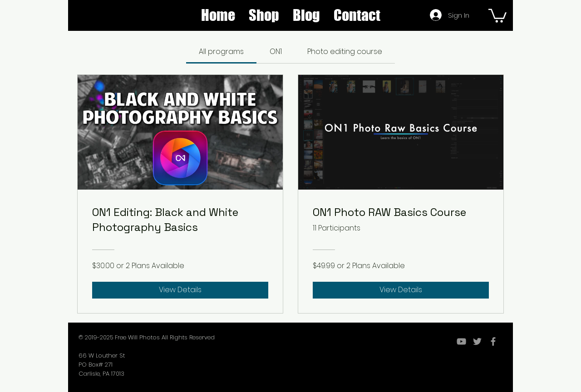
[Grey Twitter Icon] (477, 341)
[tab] (221, 52)
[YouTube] (461, 341)
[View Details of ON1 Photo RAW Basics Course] (401, 290)
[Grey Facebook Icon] (493, 341)
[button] (264, 15)
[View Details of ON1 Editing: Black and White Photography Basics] (180, 290)
